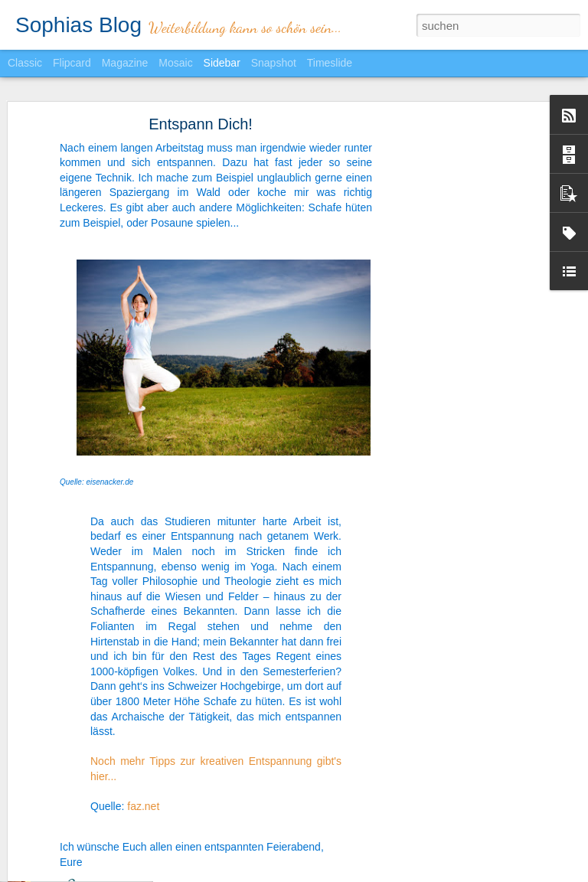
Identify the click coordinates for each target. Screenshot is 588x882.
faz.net (143, 766)
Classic (25, 63)
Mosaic (175, 63)
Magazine (125, 63)
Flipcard (72, 63)
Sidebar (222, 63)
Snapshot (274, 63)
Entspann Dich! (201, 84)
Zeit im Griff (61, 851)
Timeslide (330, 63)
